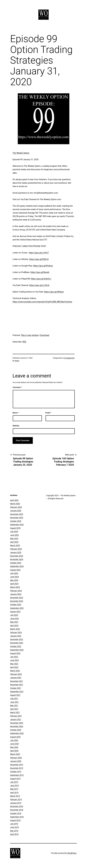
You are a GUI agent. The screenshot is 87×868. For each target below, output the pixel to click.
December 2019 (17, 765)
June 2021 (14, 702)
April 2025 (14, 542)
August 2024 (15, 570)
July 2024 (14, 573)
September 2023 (17, 608)
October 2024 (16, 563)
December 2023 (17, 598)
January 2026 (16, 511)
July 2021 (14, 699)
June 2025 (14, 535)
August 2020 (15, 737)
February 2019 (16, 799)
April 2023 (14, 626)
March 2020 (15, 754)
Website (16, 426)
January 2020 (16, 761)
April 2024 (14, 584)
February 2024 (16, 591)
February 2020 (16, 758)
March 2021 (15, 712)
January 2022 (16, 678)
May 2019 (14, 789)
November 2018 (17, 810)
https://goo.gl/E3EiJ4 (39, 259)
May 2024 (14, 580)
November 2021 (17, 685)
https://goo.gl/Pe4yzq (43, 266)
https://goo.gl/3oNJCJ (41, 279)
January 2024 (16, 594)
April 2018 (14, 834)
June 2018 (14, 827)
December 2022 (17, 639)
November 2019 (17, 768)
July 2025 (14, 531)
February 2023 (16, 632)
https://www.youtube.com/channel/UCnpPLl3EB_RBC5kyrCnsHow (42, 302)
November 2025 (17, 518)
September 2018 (17, 817)
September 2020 (17, 733)
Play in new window (30, 335)
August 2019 (15, 779)
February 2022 (16, 674)
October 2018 (16, 813)
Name (16, 413)
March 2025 (15, 545)
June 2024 (14, 577)
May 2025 (14, 539)
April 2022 (14, 667)
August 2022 (15, 653)
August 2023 (15, 612)
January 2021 (16, 719)
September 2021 (17, 692)
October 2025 (16, 521)
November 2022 (17, 643)
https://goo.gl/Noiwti (40, 272)
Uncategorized (69, 358)
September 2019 (17, 775)
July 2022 (14, 657)
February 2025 (16, 549)
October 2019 (16, 772)
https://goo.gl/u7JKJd (39, 285)
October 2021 (16, 688)
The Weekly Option (21, 153)
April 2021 (14, 709)
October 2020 (16, 730)
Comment (17, 387)
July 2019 (14, 782)
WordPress (72, 853)
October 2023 (16, 605)
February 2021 (16, 716)
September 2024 (17, 566)
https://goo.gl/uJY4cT (39, 253)
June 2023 (14, 619)
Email (48, 413)
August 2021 (15, 695)
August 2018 (15, 820)
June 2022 (14, 660)
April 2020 (14, 751)
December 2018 (17, 806)
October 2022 (16, 646)
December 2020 (17, 723)
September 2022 (17, 650)
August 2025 (15, 528)
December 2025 (17, 514)
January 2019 (16, 803)
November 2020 (17, 726)
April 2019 (14, 793)
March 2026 (15, 504)
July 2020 (14, 740)
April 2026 (14, 500)
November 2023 (17, 601)
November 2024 (17, 559)
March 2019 (15, 796)
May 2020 (14, 747)
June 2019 (14, 786)
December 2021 (17, 681)
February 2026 (16, 507)
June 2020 (14, 744)
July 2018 (14, 824)
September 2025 (17, 525)
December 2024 (17, 556)
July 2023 (14, 615)
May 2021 (14, 706)
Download (45, 335)
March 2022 (15, 671)
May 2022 (14, 664)
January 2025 (16, 552)
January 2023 (16, 636)
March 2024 (15, 587)
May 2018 (14, 831)
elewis (17, 361)
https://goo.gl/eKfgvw (54, 292)
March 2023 (15, 629)
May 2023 (14, 622)
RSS (24, 342)
